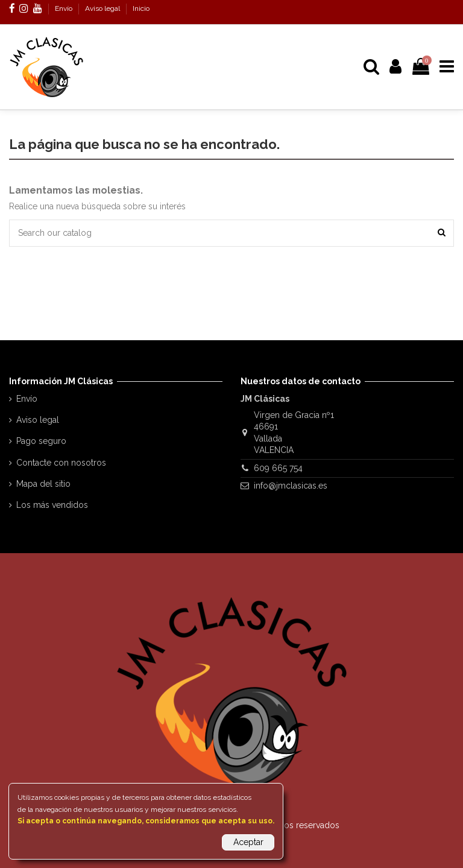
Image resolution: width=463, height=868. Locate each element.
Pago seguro (41, 441)
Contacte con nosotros (61, 463)
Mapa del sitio (43, 484)
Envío (65, 8)
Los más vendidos (52, 505)
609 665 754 (278, 468)
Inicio (141, 8)
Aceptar (248, 842)
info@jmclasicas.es (291, 486)
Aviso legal (103, 8)
